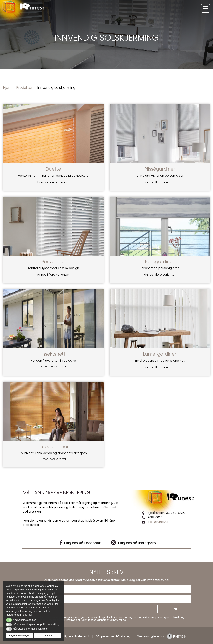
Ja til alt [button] (48, 635)
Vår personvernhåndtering (113, 637)
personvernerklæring (114, 620)
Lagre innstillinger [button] (19, 635)
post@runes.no (158, 522)
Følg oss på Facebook (80, 543)
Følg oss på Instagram (133, 543)
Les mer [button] (28, 615)
